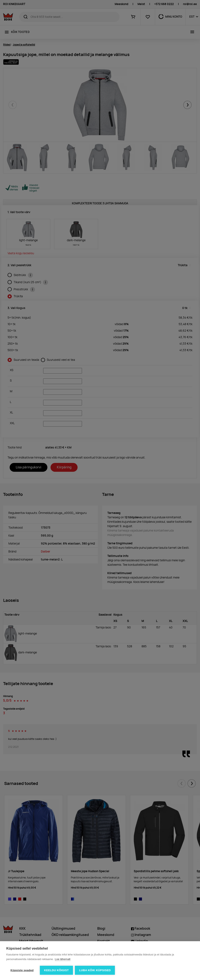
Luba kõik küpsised (95, 970)
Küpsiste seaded (22, 970)
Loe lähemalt (62, 959)
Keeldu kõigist (56, 970)
